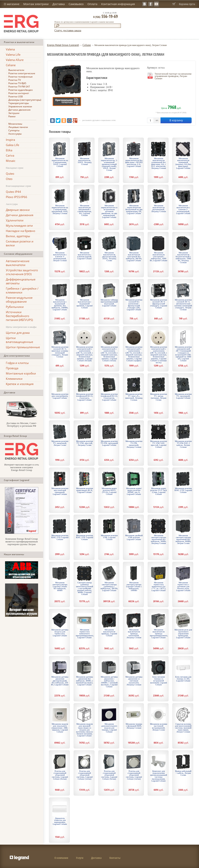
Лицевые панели (18, 127)
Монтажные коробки (21, 373)
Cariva (10, 155)
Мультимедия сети (19, 226)
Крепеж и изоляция (20, 384)
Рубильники (15, 307)
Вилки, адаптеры (18, 236)
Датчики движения (19, 110)
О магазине (12, 4)
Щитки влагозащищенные (19, 340)
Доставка (59, 4)
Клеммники (14, 379)
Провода (12, 368)
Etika (9, 150)
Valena (10, 49)
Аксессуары (15, 134)
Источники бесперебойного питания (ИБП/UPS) (19, 316)
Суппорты (14, 130)
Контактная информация (118, 4)
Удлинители (15, 220)
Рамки (12, 116)
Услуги (80, 858)
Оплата (92, 4)
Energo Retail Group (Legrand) (63, 45)
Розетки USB (16, 96)
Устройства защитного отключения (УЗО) (22, 272)
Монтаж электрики (36, 4)
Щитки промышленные (23, 347)
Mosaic (11, 161)
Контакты (115, 858)
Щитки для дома (18, 333)
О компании (61, 858)
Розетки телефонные (21, 77)
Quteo (10, 174)
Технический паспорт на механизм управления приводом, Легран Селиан (173, 76)
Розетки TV (15, 80)
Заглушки (14, 113)
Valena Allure (15, 60)
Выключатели (16, 70)
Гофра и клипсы (17, 363)
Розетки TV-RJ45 (17, 83)
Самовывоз (76, 4)
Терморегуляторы (19, 103)
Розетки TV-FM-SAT (19, 87)
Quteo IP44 (13, 192)
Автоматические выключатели (18, 263)
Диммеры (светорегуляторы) (25, 100)
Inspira (10, 140)
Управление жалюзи (20, 106)
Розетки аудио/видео (21, 90)
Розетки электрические (22, 73)
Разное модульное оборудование (19, 300)
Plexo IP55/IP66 (17, 197)
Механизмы (15, 124)
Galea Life (12, 145)
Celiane (11, 65)
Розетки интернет (19, 93)
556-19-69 (106, 16)
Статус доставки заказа (68, 30)
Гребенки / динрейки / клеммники (22, 290)
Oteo (9, 179)
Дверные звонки (18, 210)
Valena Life (13, 55)
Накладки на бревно (21, 231)
